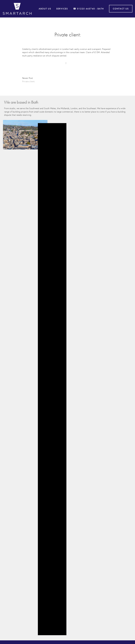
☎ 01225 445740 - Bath (89, 9)
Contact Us (121, 9)
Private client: (68, 35)
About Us (45, 9)
